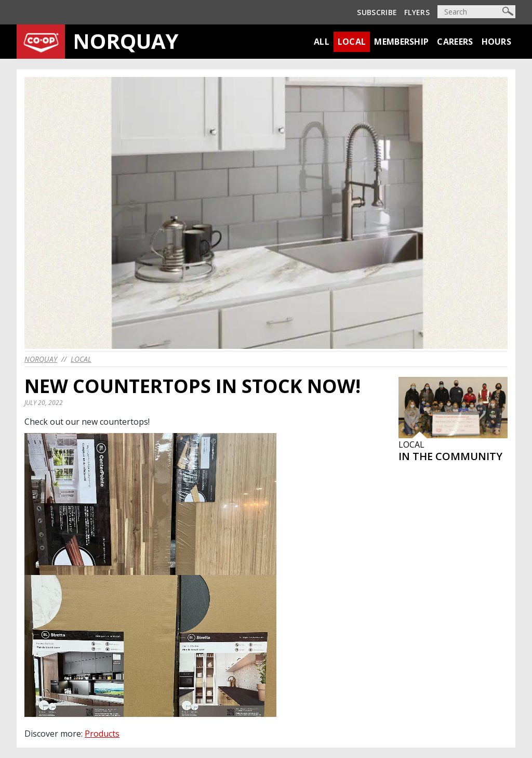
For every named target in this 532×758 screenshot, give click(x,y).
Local (352, 42)
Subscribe (377, 12)
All (322, 42)
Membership (401, 42)
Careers (455, 42)
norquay (41, 359)
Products (102, 734)
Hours (497, 42)
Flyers (417, 12)
